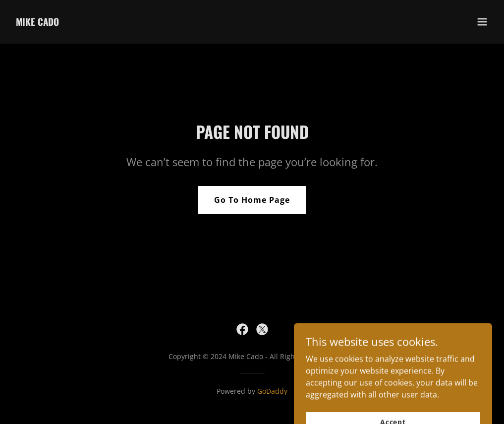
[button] (482, 22)
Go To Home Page (252, 200)
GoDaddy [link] (272, 391)
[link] (37, 23)
